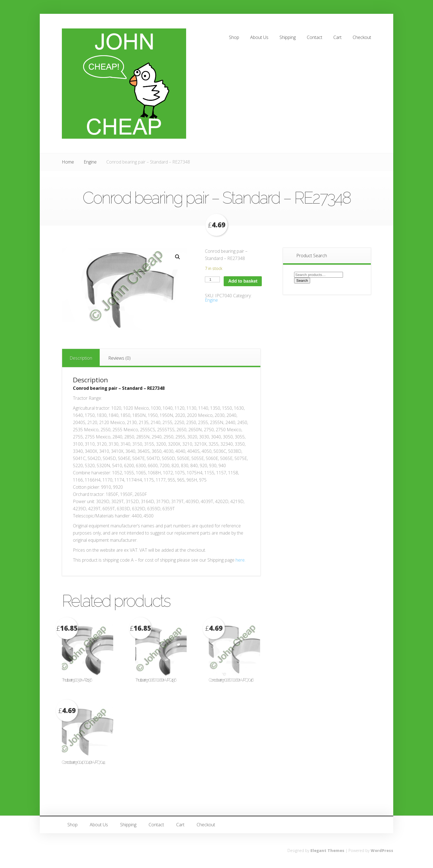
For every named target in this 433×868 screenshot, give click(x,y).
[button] (178, 257)
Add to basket (243, 281)
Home (68, 162)
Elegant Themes (327, 850)
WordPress (382, 850)
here (240, 560)
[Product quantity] (212, 279)
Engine (90, 162)
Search (302, 281)
